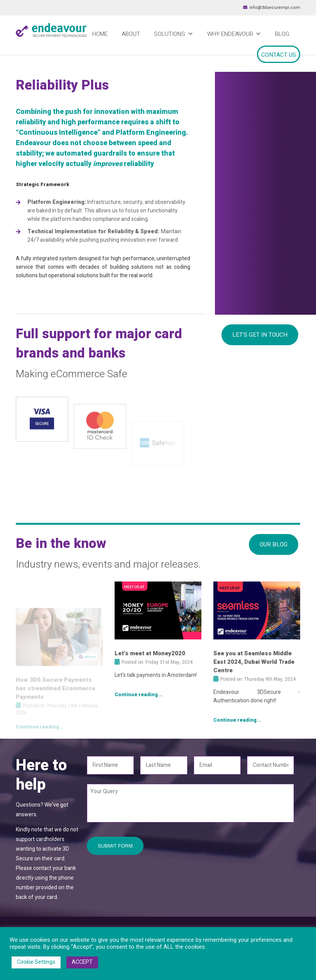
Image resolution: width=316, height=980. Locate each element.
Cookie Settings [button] (36, 962)
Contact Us (279, 55)
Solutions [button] (174, 34)
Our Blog (274, 544)
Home (100, 34)
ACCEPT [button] (82, 962)
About (131, 34)
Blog (282, 34)
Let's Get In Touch (260, 335)
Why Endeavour (234, 34)
